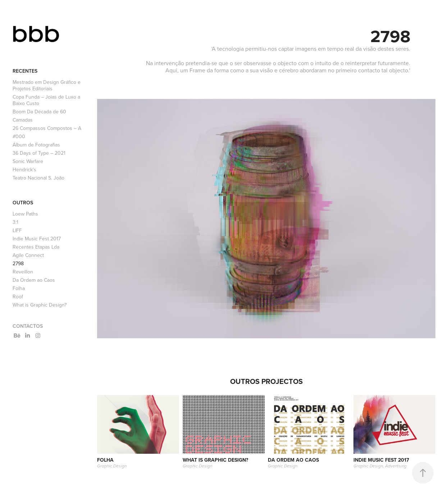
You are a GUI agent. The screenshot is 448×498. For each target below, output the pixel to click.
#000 (19, 136)
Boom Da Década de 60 (39, 112)
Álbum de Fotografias (36, 145)
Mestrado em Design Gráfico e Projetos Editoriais (47, 85)
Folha (19, 288)
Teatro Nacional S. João (38, 178)
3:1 (15, 222)
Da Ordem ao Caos (34, 280)
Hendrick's (24, 169)
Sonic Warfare (28, 161)
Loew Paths (25, 214)
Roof (18, 296)
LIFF (17, 230)
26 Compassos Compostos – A (47, 128)
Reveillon (23, 272)
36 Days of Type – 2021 (39, 153)
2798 (18, 263)
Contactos (28, 326)
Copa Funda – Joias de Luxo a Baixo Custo (46, 100)
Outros (23, 203)
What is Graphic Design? (40, 305)
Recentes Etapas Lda (36, 247)
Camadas (23, 120)
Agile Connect (28, 255)
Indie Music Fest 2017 (37, 239)
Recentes (25, 71)
